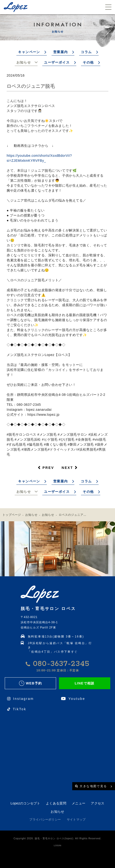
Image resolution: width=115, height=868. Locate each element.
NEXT (67, 468)
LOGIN (57, 845)
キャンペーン (29, 52)
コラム (86, 52)
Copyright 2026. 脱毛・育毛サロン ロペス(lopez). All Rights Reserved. (57, 838)
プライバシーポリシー (45, 820)
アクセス (98, 803)
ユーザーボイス (57, 62)
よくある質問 (56, 803)
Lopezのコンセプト (25, 803)
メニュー (79, 803)
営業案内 (61, 52)
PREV (48, 468)
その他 (88, 62)
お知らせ (24, 62)
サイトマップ (76, 820)
